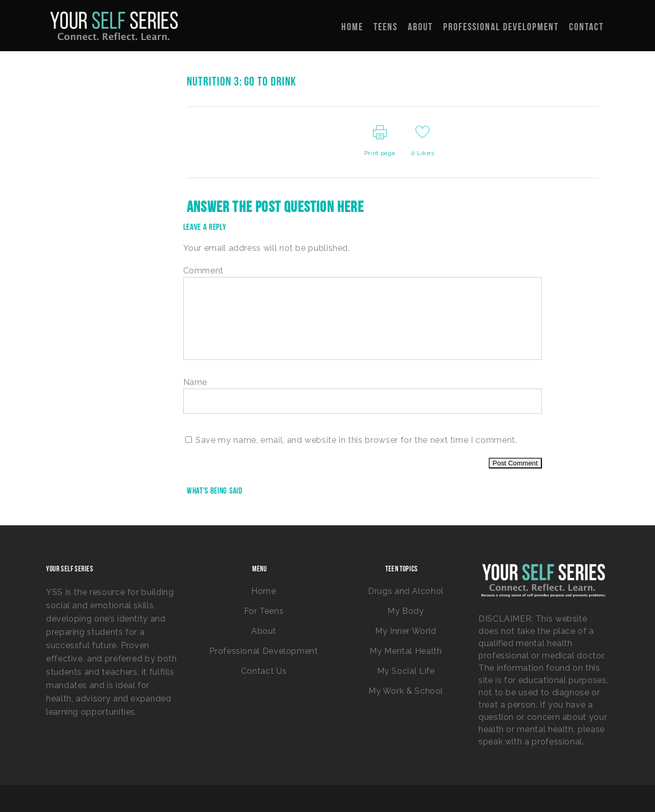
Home (264, 591)
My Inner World (406, 631)
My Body (406, 611)
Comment (203, 271)
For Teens (264, 611)
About (264, 631)
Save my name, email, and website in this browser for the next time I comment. (356, 440)
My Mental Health (406, 651)
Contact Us (264, 671)
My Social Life (406, 671)
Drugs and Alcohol (406, 591)
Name (195, 382)
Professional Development (264, 651)
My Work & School (406, 691)
